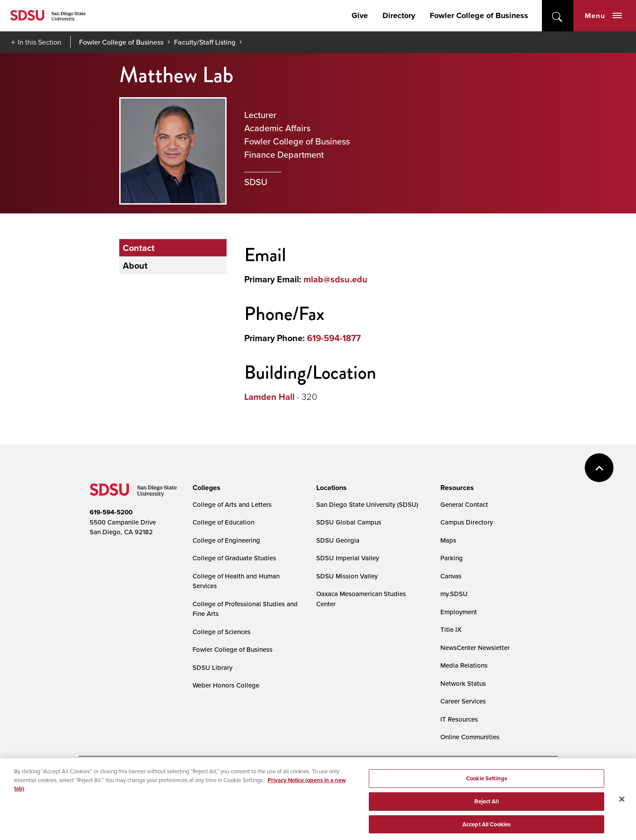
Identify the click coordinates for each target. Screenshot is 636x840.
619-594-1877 (334, 338)
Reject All (486, 805)
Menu (603, 16)
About (135, 265)
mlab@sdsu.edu (335, 279)
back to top (599, 468)
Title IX (451, 629)
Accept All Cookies (486, 828)
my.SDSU (454, 594)
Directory (399, 15)
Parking (452, 558)
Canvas (451, 576)
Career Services (463, 701)
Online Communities (470, 737)
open (558, 16)
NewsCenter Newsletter (475, 648)
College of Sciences (221, 632)
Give (360, 15)
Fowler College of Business (479, 15)
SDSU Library (212, 667)
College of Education (223, 522)
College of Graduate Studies (234, 558)
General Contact (464, 504)
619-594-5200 (111, 512)
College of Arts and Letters (232, 504)
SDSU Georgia (338, 540)
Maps (448, 540)
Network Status (463, 683)
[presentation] (205, 488)
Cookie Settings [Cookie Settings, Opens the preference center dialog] (486, 782)
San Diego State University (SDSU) (367, 504)
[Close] (622, 803)
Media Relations (464, 665)
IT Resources (459, 719)
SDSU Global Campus (349, 522)
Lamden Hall (269, 397)
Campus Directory (467, 522)
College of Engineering (226, 540)
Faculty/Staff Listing (205, 42)
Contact (139, 248)
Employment (459, 612)
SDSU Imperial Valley (348, 558)
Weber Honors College (226, 685)
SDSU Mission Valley (347, 576)
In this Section (40, 42)
